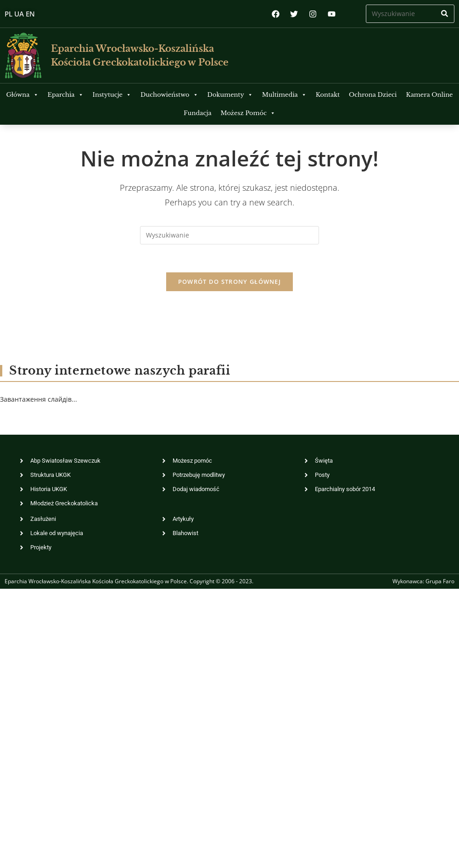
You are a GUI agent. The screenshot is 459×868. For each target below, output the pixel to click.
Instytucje (112, 95)
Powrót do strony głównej (229, 282)
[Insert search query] (410, 14)
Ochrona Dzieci (373, 95)
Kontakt (328, 95)
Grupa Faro (440, 581)
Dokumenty (230, 95)
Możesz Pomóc (248, 113)
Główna (22, 95)
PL (8, 14)
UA (19, 14)
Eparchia (66, 95)
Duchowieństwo (169, 95)
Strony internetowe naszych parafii (120, 371)
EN (30, 14)
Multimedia (284, 95)
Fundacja (197, 113)
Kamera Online (430, 95)
